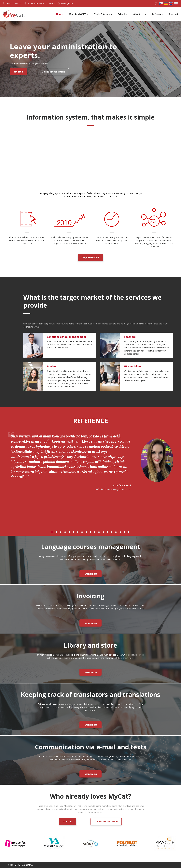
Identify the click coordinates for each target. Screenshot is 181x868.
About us (139, 14)
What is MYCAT (77, 14)
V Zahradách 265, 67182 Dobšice (41, 3)
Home (60, 14)
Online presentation (53, 72)
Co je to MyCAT (90, 257)
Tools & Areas (102, 14)
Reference (157, 14)
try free (18, 72)
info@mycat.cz (67, 3)
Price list (123, 14)
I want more (90, 574)
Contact (174, 14)
